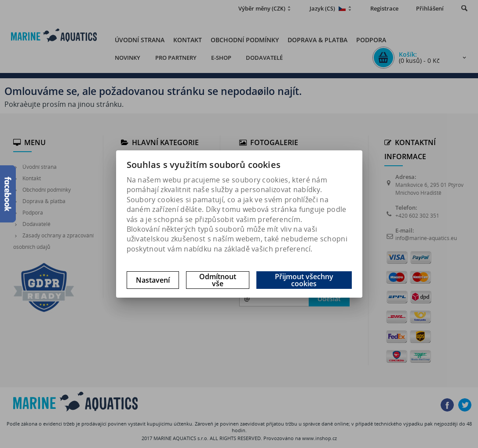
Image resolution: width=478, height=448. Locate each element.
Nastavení (153, 280)
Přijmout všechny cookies (304, 280)
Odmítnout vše (218, 280)
